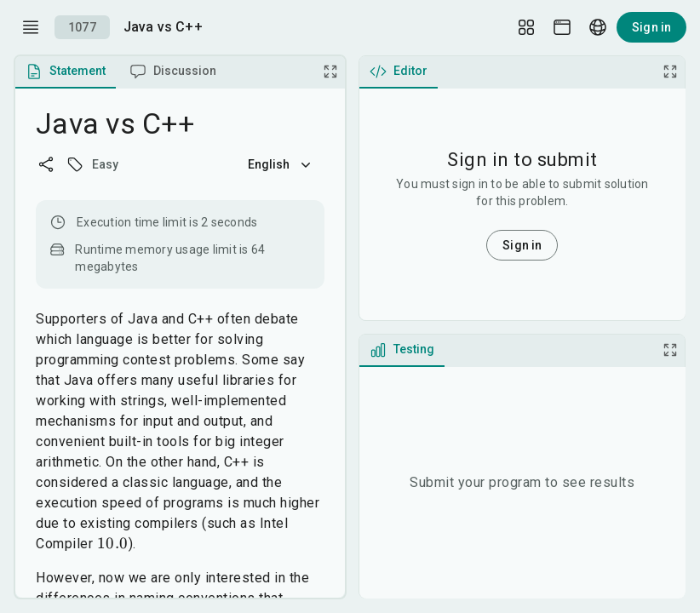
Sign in (651, 27)
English (281, 164)
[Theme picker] (562, 27)
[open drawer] (31, 27)
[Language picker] (598, 27)
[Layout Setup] (526, 27)
